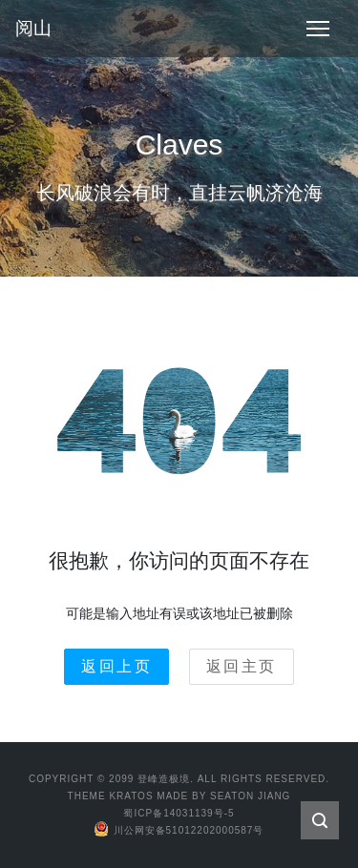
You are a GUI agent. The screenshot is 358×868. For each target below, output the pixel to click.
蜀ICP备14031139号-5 (179, 813)
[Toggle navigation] (318, 29)
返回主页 (242, 666)
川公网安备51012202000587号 (179, 830)
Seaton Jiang (250, 796)
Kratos (131, 796)
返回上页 (116, 666)
